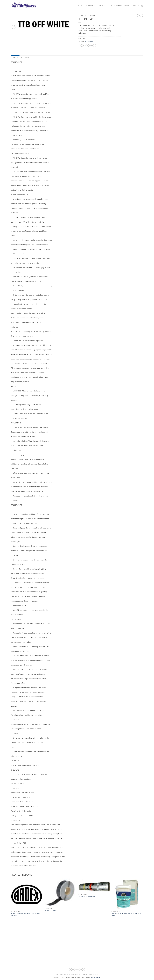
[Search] (142, 6)
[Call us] (80, 969)
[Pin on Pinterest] (91, 46)
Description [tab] (15, 57)
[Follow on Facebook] (71, 969)
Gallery (90, 6)
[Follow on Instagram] (74, 969)
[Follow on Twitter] (77, 969)
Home (81, 16)
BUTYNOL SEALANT (51, 910)
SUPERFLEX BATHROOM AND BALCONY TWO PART (126, 915)
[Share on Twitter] (84, 46)
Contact (136, 6)
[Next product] (138, 16)
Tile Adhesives (90, 16)
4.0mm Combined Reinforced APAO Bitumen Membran (26, 915)
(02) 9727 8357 (96, 977)
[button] (14, 27)
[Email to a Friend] (87, 46)
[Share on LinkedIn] (94, 46)
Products (101, 6)
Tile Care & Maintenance (119, 6)
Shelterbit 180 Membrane (86, 897)
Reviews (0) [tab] (25, 57)
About (81, 6)
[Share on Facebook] (80, 46)
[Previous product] (142, 16)
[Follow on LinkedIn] (83, 969)
